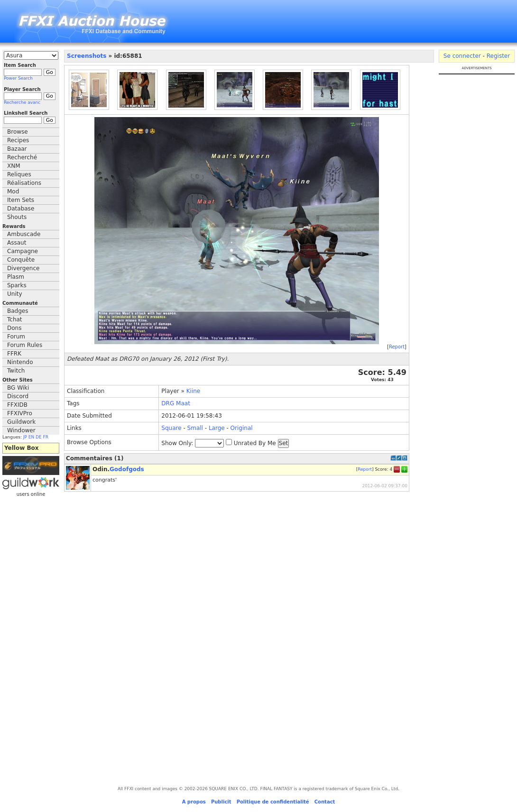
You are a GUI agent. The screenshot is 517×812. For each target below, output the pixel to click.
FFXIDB (17, 405)
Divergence (23, 268)
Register (498, 56)
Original (242, 428)
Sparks (17, 285)
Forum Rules (25, 345)
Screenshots (87, 56)
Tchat (15, 319)
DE (39, 437)
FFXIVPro (20, 413)
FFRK (14, 354)
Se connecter (462, 56)
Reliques (19, 174)
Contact (325, 802)
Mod (13, 192)
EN (31, 437)
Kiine (194, 391)
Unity (15, 294)
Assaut (17, 243)
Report (397, 347)
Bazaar (17, 149)
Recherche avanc (22, 102)
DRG (168, 403)
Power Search (18, 78)
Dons (14, 328)
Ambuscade (24, 234)
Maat (183, 403)
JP (25, 437)
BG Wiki (18, 388)
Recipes (18, 140)
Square (171, 428)
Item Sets (21, 200)
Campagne (23, 251)
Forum (16, 337)
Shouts (17, 217)
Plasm (16, 277)
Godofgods (127, 469)
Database (21, 209)
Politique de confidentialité (273, 802)
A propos (194, 802)
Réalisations (24, 183)
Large (217, 428)
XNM (14, 166)
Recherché (22, 157)
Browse (18, 132)
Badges (18, 311)
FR (46, 437)
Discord (18, 396)
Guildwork (21, 422)
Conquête (21, 260)
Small (195, 428)
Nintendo (20, 362)
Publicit (221, 802)
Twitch (16, 371)
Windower (21, 430)
